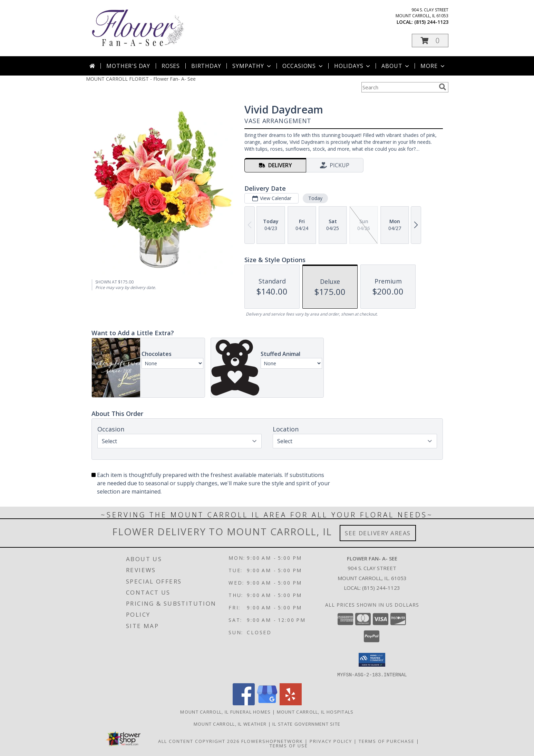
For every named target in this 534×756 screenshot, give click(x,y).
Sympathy (252, 66)
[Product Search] (399, 87)
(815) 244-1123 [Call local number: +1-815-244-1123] (431, 22)
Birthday (206, 66)
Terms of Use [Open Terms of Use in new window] (289, 745)
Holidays (353, 66)
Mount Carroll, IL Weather (230, 724)
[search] (443, 87)
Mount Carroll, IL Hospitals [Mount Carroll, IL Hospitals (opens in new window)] (315, 712)
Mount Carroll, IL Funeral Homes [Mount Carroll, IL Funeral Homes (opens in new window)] (225, 712)
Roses (171, 66)
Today (315, 198)
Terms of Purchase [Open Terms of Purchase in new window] (387, 741)
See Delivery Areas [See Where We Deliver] (378, 533)
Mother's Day (128, 66)
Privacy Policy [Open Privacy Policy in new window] (331, 741)
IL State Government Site (306, 724)
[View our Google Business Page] (267, 703)
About (396, 66)
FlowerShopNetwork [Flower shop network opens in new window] (272, 741)
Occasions (303, 66)
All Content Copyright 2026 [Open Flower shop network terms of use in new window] (199, 741)
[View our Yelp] (291, 703)
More (433, 66)
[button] (430, 41)
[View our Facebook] (244, 703)
